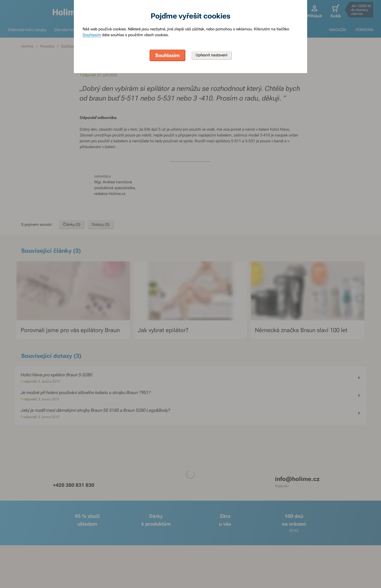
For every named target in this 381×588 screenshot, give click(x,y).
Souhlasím (92, 35)
